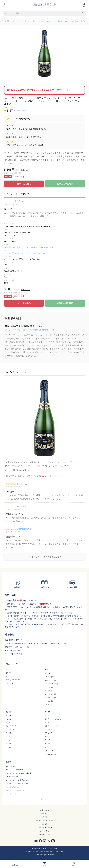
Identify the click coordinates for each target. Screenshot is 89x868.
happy (19, 506)
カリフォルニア (50, 751)
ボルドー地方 (49, 677)
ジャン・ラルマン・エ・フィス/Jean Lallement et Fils (28, 247)
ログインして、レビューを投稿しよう (44, 557)
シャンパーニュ (44, 21)
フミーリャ (48, 740)
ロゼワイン (9, 683)
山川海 (18, 201)
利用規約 (45, 817)
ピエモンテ (9, 719)
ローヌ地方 (48, 691)
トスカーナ (9, 716)
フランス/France (12, 253)
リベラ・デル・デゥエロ (53, 719)
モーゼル (9, 747)
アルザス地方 (49, 701)
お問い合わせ (45, 810)
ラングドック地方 (51, 694)
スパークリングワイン (13, 680)
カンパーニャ (10, 729)
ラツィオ (9, 723)
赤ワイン (9, 673)
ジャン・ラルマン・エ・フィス (62, 21)
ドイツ (8, 740)
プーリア (9, 733)
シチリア (9, 736)
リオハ (47, 716)
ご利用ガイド (45, 814)
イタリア (9, 712)
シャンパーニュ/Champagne (33, 253)
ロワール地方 (49, 687)
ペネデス (48, 723)
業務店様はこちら (45, 835)
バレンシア (48, 729)
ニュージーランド (51, 755)
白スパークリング (81, 21)
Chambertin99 (23, 529)
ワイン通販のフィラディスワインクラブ (16, 21)
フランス (34, 21)
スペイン (48, 712)
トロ (46, 736)
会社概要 (45, 824)
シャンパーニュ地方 (51, 684)
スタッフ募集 (45, 831)
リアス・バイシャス (51, 726)
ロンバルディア (11, 726)
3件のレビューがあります (22, 111)
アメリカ (48, 744)
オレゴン (48, 747)
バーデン (9, 744)
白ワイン (9, 676)
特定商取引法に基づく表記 (45, 821)
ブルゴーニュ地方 (51, 680)
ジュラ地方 (48, 705)
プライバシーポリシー (45, 828)
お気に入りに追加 (65, 184)
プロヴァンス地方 (51, 698)
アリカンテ (48, 733)
